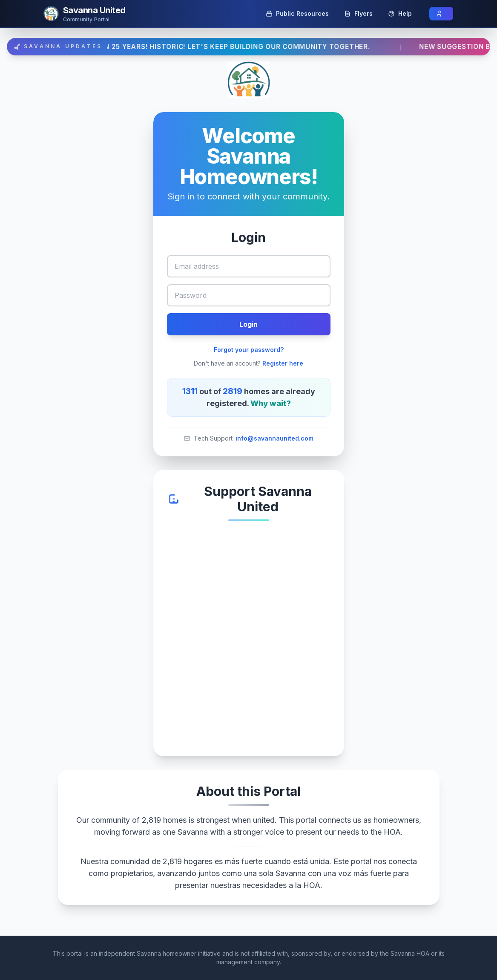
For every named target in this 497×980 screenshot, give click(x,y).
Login (248, 324)
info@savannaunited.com (274, 438)
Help (400, 13)
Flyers (358, 13)
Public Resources (297, 13)
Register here (283, 363)
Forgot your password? (249, 350)
